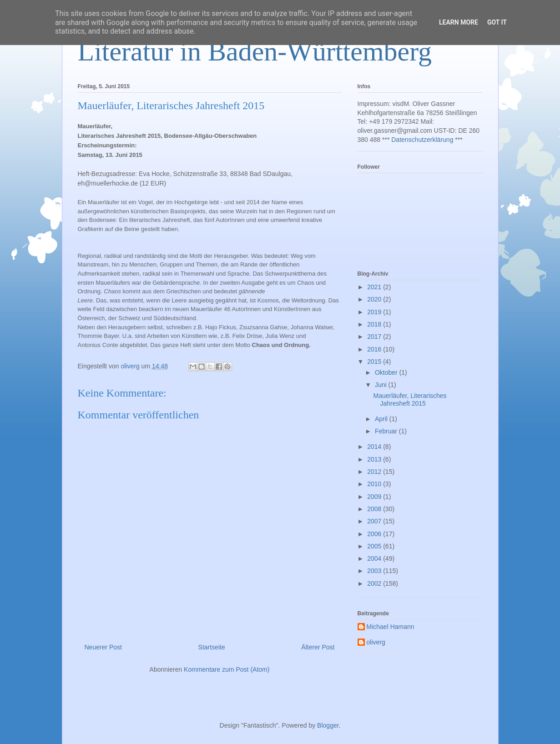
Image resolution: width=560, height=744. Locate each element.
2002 (375, 583)
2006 (375, 534)
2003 (375, 571)
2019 (375, 312)
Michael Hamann (391, 627)
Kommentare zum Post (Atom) (227, 669)
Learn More (459, 22)
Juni (382, 385)
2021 (375, 287)
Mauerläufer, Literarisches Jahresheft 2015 (410, 400)
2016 (375, 349)
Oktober (387, 372)
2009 (375, 497)
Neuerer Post (103, 647)
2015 (375, 362)
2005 (375, 546)
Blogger (328, 725)
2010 (375, 484)
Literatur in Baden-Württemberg (255, 51)
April (382, 419)
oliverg (376, 642)
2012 (375, 472)
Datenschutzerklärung (422, 140)
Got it (497, 22)
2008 (375, 509)
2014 (375, 447)
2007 (375, 521)
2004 (375, 558)
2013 (375, 459)
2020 (375, 299)
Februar (387, 431)
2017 (375, 337)
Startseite (212, 647)
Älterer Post (318, 647)
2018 (375, 324)
